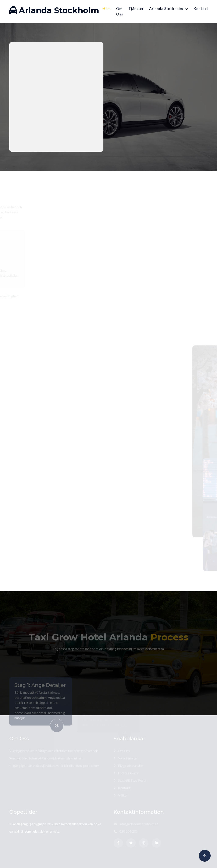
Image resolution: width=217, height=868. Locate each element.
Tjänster (136, 9)
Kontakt (201, 9)
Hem (107, 9)
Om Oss (120, 11)
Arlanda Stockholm (166, 9)
